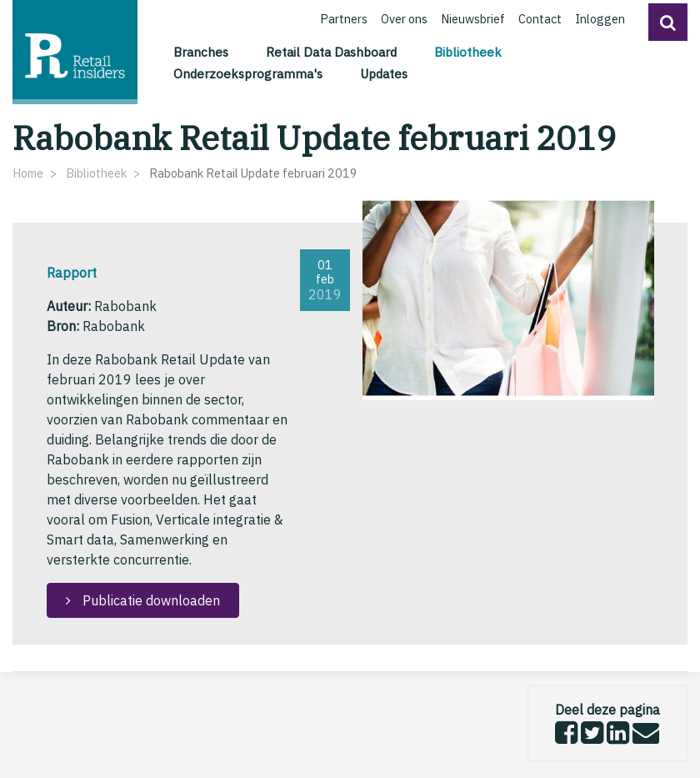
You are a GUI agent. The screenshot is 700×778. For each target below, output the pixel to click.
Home (28, 173)
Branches (201, 52)
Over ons (404, 19)
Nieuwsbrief (473, 19)
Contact (540, 19)
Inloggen (600, 19)
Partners (344, 19)
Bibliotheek (470, 51)
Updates (384, 73)
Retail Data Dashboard (331, 52)
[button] (668, 22)
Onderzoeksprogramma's (248, 73)
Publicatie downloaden (150, 600)
